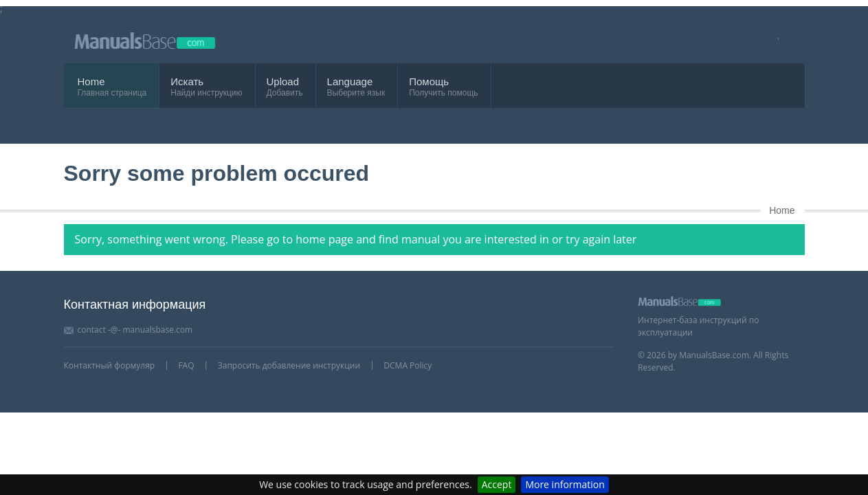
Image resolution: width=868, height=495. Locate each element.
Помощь (429, 81)
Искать (187, 81)
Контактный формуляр (110, 365)
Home (91, 81)
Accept (497, 484)
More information (565, 484)
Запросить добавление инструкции (289, 365)
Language (350, 81)
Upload (283, 81)
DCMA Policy (408, 365)
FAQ (186, 365)
